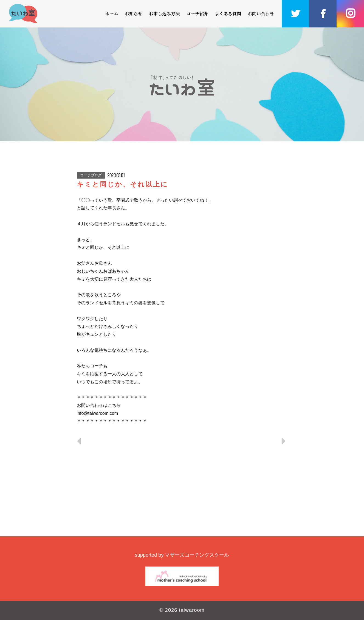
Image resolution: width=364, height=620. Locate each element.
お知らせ (134, 14)
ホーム (112, 14)
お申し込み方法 (164, 14)
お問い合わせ (261, 14)
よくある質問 (228, 14)
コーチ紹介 (197, 14)
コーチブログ (91, 175)
